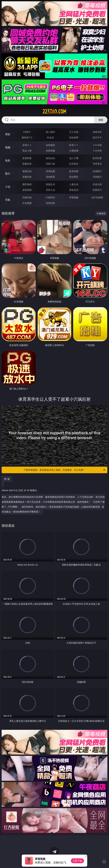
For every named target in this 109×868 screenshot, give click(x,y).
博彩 (8, 134)
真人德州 (50, 132)
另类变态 (97, 164)
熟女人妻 (27, 151)
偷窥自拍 (27, 171)
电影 (8, 160)
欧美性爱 (97, 158)
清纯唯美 (50, 177)
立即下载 (77, 861)
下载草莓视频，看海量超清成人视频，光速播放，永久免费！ (65, 470)
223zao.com (54, 112)
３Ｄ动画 (97, 145)
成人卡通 (74, 158)
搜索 (101, 120)
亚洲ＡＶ (27, 145)
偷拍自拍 (50, 158)
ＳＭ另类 (97, 151)
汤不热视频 (97, 197)
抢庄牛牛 (97, 137)
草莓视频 (74, 197)
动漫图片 (97, 171)
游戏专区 (97, 132)
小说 (8, 187)
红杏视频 (27, 203)
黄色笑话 (74, 190)
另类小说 (50, 190)
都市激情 (27, 184)
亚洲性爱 (27, 158)
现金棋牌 (74, 137)
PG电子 (27, 132)
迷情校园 (27, 190)
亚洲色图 (50, 171)
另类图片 (97, 177)
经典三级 (50, 164)
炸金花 (50, 137)
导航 (8, 200)
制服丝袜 (27, 164)
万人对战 (74, 132)
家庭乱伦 (50, 184)
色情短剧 (50, 203)
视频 (8, 147)
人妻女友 (74, 184)
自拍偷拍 (50, 145)
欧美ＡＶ (74, 145)
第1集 (7, 479)
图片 (8, 174)
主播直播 (74, 151)
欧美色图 (74, 171)
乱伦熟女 (74, 164)
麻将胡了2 (27, 137)
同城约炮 (27, 197)
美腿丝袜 (27, 177)
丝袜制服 (50, 151)
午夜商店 (50, 197)
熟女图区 (74, 177)
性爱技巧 (97, 190)
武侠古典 (97, 184)
